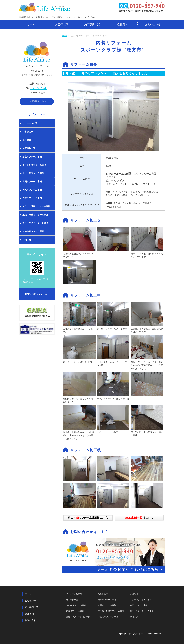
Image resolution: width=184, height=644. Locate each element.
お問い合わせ (153, 24)
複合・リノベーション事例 (35, 223)
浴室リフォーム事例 (32, 157)
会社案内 (122, 24)
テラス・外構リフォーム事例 (36, 206)
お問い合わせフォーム (36, 294)
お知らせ (27, 240)
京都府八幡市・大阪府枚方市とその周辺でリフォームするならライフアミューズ (45, 8)
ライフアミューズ (137, 634)
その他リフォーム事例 (33, 231)
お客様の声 (62, 24)
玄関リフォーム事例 (32, 181)
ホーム (31, 24)
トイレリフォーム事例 (33, 173)
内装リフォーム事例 (32, 198)
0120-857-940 (39, 88)
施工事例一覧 (92, 24)
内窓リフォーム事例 (32, 190)
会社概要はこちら (37, 101)
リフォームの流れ (31, 123)
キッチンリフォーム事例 (34, 165)
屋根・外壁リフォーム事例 (35, 215)
